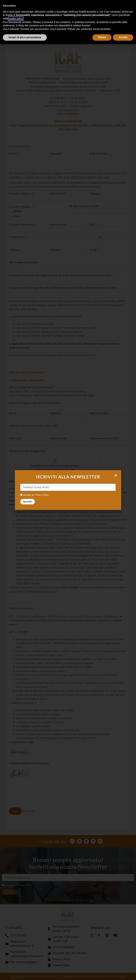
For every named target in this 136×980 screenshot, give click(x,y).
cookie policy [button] (16, 19)
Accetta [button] (123, 37)
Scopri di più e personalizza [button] (25, 37)
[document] (68, 490)
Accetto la (27, 495)
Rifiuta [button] (102, 37)
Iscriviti (28, 502)
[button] (116, 475)
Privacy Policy (42, 495)
